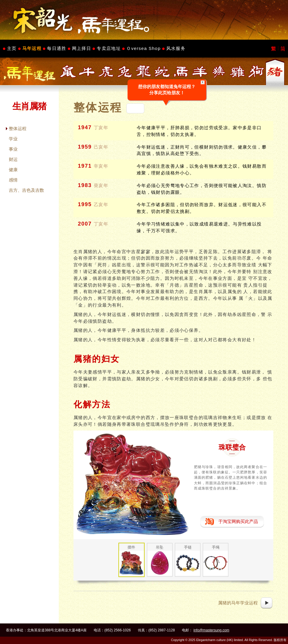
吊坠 (160, 547)
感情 (13, 180)
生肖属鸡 (237, 72)
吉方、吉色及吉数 (26, 190)
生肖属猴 (219, 72)
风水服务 (176, 48)
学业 (13, 139)
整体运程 (18, 128)
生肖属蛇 (162, 72)
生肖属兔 (125, 72)
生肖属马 (181, 72)
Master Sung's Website (144, 20)
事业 (13, 149)
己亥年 (101, 147)
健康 (13, 170)
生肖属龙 (143, 72)
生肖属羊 (200, 72)
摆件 (131, 547)
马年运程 (32, 48)
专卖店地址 (109, 48)
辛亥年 (101, 166)
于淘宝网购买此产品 (238, 521)
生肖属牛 (87, 72)
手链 (188, 547)
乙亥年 (101, 205)
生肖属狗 (256, 72)
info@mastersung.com (211, 630)
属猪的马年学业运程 (238, 603)
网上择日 (82, 48)
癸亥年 (101, 186)
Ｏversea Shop (144, 48)
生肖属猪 (275, 72)
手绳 (216, 547)
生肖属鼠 (68, 72)
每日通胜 (57, 48)
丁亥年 (101, 128)
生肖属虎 (106, 72)
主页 (12, 48)
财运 (13, 159)
